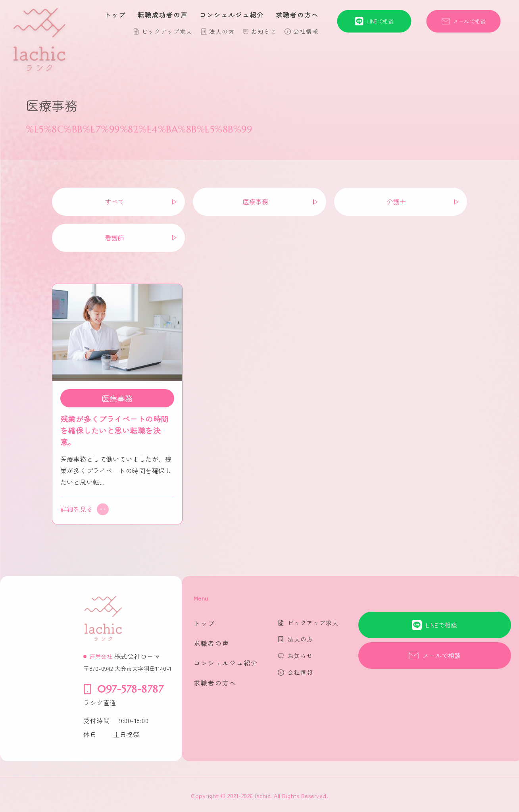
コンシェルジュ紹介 (232, 15)
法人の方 (222, 31)
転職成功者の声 (163, 15)
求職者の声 (211, 643)
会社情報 (306, 31)
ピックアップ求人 (167, 31)
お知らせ (264, 31)
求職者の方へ (297, 15)
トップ (115, 15)
